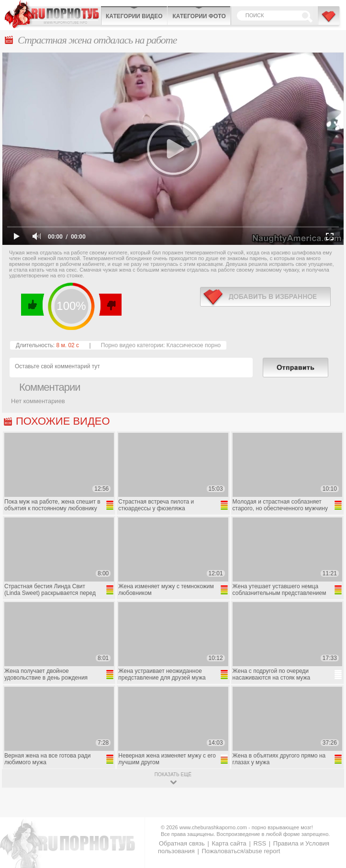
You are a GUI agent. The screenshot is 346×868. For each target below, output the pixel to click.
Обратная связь (182, 843)
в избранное (265, 297)
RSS (260, 843)
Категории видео (134, 16)
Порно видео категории (132, 345)
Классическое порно (194, 345)
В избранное (329, 21)
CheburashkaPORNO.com (53, 14)
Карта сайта (229, 843)
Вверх (328, 816)
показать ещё (173, 775)
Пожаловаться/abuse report (241, 851)
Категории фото (199, 16)
